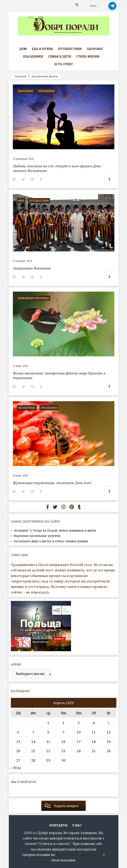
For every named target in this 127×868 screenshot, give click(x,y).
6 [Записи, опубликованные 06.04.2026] (18, 732)
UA (41, 17)
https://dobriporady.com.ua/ (79, 855)
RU (31, 17)
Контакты (58, 825)
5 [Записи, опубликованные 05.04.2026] (109, 723)
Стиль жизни (88, 56)
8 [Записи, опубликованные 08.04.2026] (48, 732)
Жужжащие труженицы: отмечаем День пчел (52, 483)
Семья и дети (59, 56)
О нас (77, 825)
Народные (26, 91)
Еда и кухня (42, 49)
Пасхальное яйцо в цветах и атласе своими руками (51, 541)
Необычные (27, 408)
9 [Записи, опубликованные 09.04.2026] (63, 732)
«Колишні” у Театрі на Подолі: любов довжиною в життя (55, 530)
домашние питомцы (34, 298)
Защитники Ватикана (32, 268)
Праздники (33, 56)
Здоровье (95, 49)
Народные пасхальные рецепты (37, 536)
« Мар (16, 768)
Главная (20, 76)
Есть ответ (64, 64)
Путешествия (70, 49)
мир (21, 201)
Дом (23, 49)
